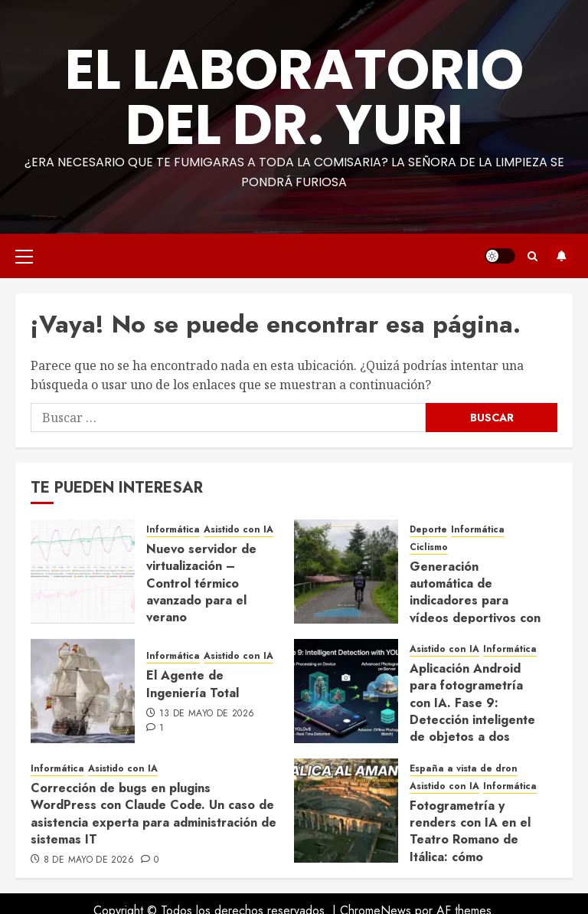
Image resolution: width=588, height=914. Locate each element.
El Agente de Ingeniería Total (193, 684)
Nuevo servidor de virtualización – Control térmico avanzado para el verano (201, 583)
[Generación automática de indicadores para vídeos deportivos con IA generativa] (346, 572)
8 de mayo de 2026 (89, 860)
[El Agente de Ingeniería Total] (83, 691)
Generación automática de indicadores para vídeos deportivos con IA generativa (475, 601)
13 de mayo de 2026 (207, 714)
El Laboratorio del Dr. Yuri (294, 97)
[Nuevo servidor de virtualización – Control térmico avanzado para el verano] (83, 572)
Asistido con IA (238, 530)
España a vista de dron (464, 769)
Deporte (428, 530)
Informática (173, 530)
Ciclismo (429, 547)
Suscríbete (561, 256)
